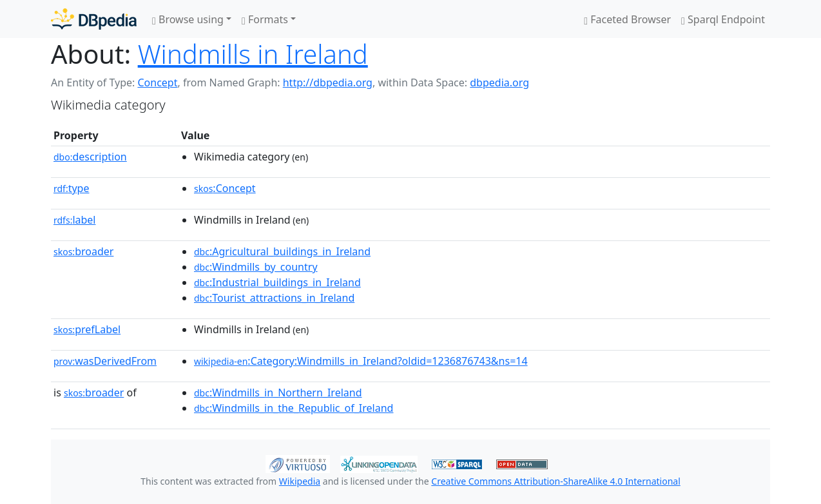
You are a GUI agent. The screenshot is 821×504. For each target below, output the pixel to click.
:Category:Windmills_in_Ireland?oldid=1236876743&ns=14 (361, 361)
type (72, 188)
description (90, 157)
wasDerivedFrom (105, 361)
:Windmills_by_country (256, 267)
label (75, 220)
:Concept (225, 188)
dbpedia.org (499, 82)
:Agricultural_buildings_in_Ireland (282, 251)
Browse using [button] (188, 19)
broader (83, 251)
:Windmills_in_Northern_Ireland (278, 393)
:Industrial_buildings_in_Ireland (277, 282)
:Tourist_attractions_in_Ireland (274, 298)
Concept (157, 82)
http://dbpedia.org (328, 82)
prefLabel (87, 329)
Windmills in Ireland (253, 54)
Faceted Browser (627, 19)
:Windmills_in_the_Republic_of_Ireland (294, 408)
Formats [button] (265, 19)
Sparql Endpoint (723, 19)
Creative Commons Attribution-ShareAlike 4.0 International (555, 481)
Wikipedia (300, 481)
